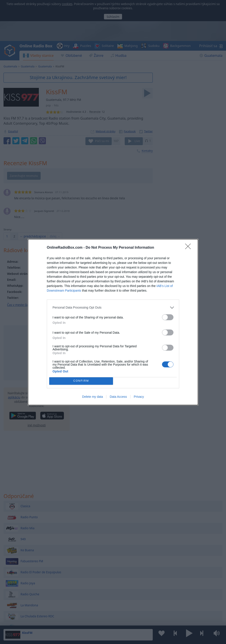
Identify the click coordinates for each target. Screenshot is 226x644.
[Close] (189, 248)
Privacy (139, 397)
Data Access (118, 397)
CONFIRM (81, 381)
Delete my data (92, 397)
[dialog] (113, 322)
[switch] (168, 317)
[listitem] (113, 308)
